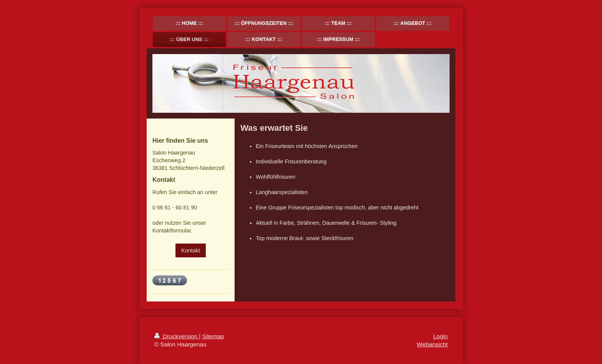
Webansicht (432, 344)
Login (440, 336)
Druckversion (177, 336)
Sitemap (213, 336)
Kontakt (190, 250)
